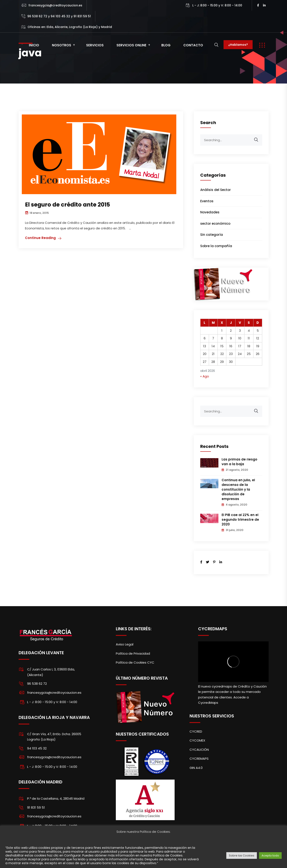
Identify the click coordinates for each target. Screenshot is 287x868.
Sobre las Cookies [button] (242, 856)
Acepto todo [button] (270, 856)
